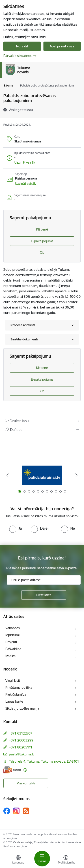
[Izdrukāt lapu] (42, 421)
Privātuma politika (19, 687)
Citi (42, 252)
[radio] (15, 528)
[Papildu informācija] (25, 770)
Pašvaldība (13, 649)
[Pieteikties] (44, 595)
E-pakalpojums (42, 241)
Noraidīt (22, 46)
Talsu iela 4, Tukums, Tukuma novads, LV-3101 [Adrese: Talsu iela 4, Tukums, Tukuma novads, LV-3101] (44, 761)
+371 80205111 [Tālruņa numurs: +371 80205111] (21, 747)
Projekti (11, 642)
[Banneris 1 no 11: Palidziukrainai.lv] (42, 475)
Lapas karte (14, 701)
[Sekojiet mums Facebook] (7, 811)
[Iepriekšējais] (7, 475)
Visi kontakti (26, 783)
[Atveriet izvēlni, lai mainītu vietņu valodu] (18, 860)
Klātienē (42, 229)
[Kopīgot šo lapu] (42, 430)
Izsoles (10, 656)
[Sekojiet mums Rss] (26, 811)
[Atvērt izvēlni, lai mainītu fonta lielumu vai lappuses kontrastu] (66, 860)
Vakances (13, 628)
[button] (25, 162)
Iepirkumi (12, 635)
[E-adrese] (12, 770)
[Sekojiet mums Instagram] (16, 811)
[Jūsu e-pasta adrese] (44, 580)
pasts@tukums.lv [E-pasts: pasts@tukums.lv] (22, 754)
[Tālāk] (77, 475)
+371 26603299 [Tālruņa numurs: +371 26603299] (21, 740)
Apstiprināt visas (62, 46)
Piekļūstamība (16, 694)
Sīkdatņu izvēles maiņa (22, 708)
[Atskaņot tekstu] (21, 110)
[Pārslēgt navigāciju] (42, 859)
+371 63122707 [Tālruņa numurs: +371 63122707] (21, 733)
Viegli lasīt (13, 680)
